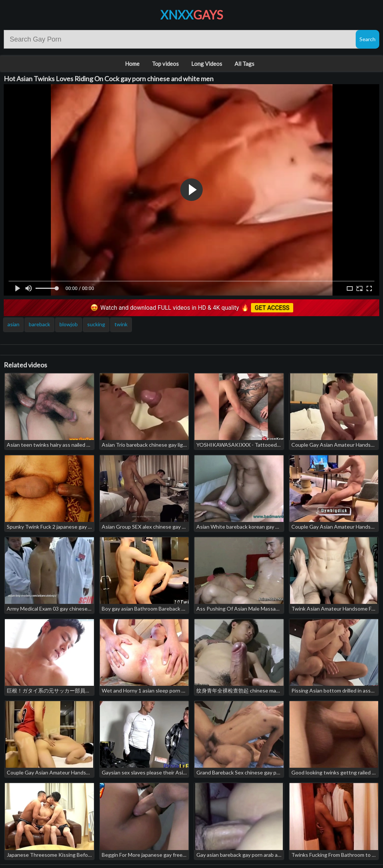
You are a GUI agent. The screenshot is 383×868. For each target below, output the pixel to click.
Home (132, 64)
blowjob (69, 324)
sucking (96, 324)
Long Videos (207, 64)
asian (13, 324)
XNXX (192, 15)
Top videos (165, 64)
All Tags (244, 64)
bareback (39, 324)
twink (121, 324)
